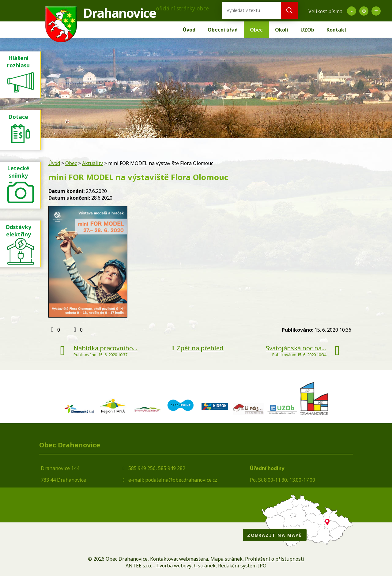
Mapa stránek (226, 559)
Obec (256, 30)
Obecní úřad (223, 30)
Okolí (282, 30)
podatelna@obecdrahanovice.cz (181, 480)
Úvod (189, 30)
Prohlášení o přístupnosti (275, 559)
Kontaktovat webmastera (179, 559)
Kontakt (337, 30)
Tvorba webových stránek (186, 566)
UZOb (307, 30)
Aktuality (92, 163)
